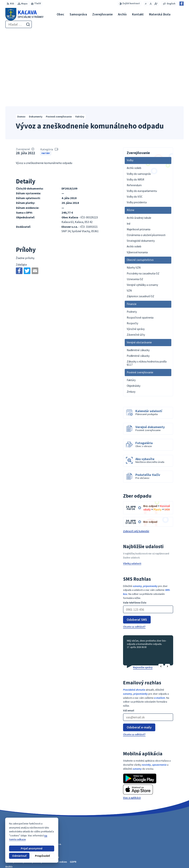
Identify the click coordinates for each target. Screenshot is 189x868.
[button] (161, 595)
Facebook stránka (173, 860)
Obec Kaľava (31, 776)
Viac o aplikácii (132, 726)
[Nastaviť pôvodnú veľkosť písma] (151, 4)
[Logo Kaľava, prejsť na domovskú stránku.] (24, 14)
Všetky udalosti (132, 492)
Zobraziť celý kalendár (136, 460)
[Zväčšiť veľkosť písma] (156, 4)
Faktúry (46, 82)
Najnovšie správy (143, 596)
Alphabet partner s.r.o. (49, 773)
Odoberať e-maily (139, 656)
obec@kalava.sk (173, 857)
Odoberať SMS (137, 548)
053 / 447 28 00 (171, 853)
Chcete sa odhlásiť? (134, 555)
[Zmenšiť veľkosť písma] (146, 4)
